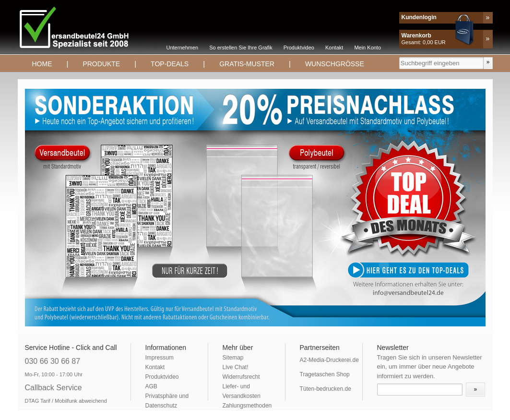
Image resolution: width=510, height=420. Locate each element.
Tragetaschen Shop (325, 374)
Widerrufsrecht (241, 377)
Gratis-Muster (247, 64)
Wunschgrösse (335, 64)
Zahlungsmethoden (247, 406)
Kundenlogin (419, 17)
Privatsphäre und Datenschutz (167, 401)
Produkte (101, 64)
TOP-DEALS (170, 64)
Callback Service (53, 388)
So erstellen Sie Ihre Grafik (241, 48)
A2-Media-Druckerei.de (329, 360)
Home (42, 64)
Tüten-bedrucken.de (326, 389)
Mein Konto (368, 48)
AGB (151, 386)
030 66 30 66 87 (53, 361)
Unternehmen (183, 48)
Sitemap (233, 358)
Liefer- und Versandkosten (242, 391)
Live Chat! (236, 367)
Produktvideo (299, 48)
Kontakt (334, 48)
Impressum (160, 358)
